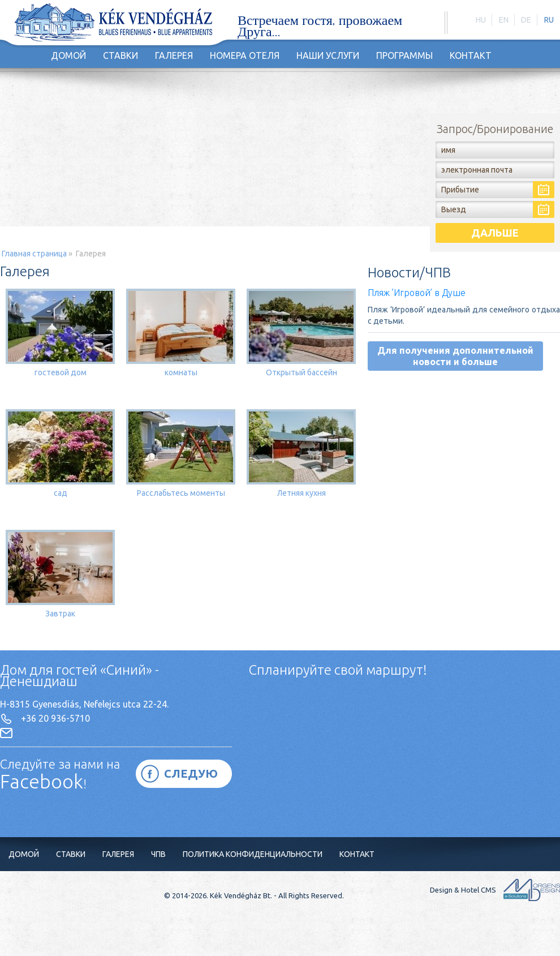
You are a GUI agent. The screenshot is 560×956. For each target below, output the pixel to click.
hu (481, 20)
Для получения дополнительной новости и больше (455, 356)
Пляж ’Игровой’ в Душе (417, 293)
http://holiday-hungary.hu (113, 23)
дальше (495, 233)
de (526, 20)
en (504, 20)
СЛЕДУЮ (191, 773)
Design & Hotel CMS (495, 890)
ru (549, 20)
